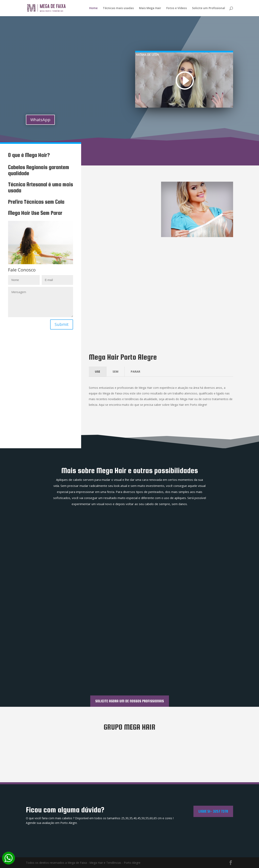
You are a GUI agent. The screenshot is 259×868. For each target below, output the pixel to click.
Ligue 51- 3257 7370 (213, 811)
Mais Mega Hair (150, 8)
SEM (115, 371)
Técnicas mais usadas (118, 8)
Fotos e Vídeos (177, 8)
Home (93, 8)
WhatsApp (40, 120)
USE (98, 371)
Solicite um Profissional (209, 8)
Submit (62, 324)
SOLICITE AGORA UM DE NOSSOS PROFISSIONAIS (130, 701)
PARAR (135, 371)
